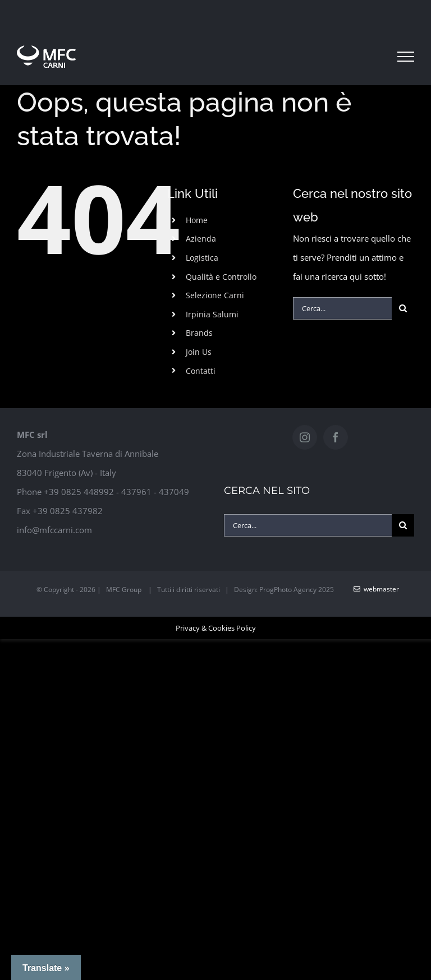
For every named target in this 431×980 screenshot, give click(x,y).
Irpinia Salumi (212, 314)
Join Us (199, 352)
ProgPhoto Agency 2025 (297, 590)
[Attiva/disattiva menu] (406, 57)
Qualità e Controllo (221, 277)
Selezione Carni (215, 295)
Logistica (202, 258)
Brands (199, 333)
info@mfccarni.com (54, 530)
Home (197, 220)
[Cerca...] (342, 308)
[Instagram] (305, 437)
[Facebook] (336, 437)
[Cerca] (403, 308)
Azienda (201, 239)
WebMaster (376, 589)
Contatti (201, 371)
